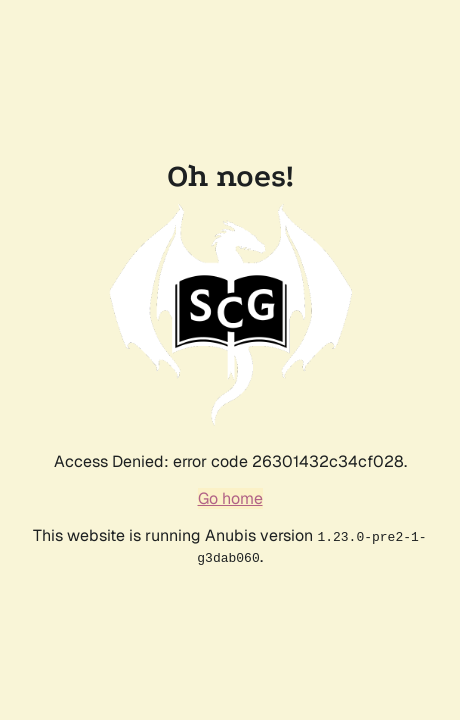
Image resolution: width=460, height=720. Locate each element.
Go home (230, 498)
